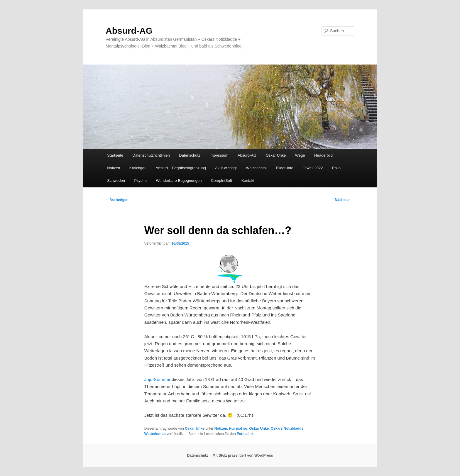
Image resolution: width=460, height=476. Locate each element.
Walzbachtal (256, 168)
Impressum (219, 155)
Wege (300, 155)
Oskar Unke (276, 155)
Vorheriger (117, 200)
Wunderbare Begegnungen (179, 181)
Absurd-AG (129, 31)
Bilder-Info (284, 168)
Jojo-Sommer (157, 379)
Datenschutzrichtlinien (151, 155)
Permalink (245, 434)
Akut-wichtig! (226, 168)
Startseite (115, 155)
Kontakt (248, 181)
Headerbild (323, 155)
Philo (336, 168)
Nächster (345, 200)
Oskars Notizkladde (287, 428)
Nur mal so (238, 428)
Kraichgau (138, 168)
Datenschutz (190, 155)
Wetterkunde (155, 434)
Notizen (114, 168)
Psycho (140, 181)
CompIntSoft (221, 181)
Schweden (116, 181)
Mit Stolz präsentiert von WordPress (243, 455)
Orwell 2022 (313, 168)
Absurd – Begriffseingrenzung (181, 168)
